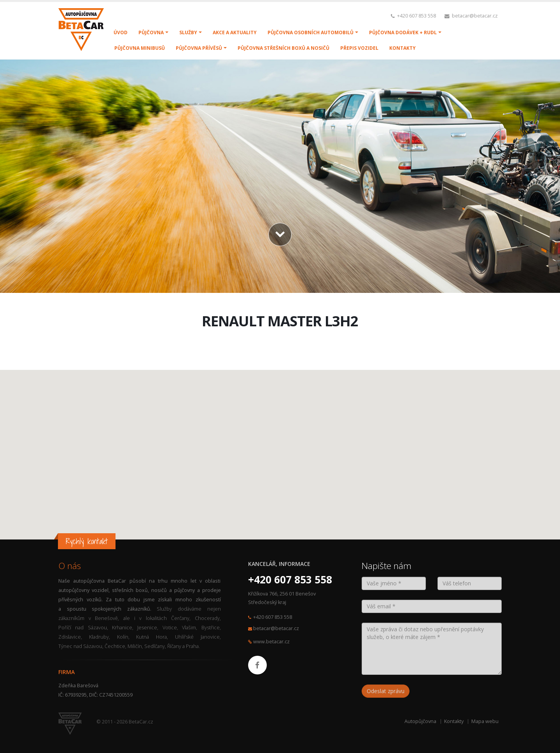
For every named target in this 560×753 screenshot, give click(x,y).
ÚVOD (121, 32)
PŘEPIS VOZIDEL (359, 48)
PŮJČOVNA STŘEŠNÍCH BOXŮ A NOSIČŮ (283, 48)
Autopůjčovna (420, 721)
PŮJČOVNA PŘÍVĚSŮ (199, 48)
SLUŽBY (188, 32)
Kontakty (454, 721)
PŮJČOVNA (151, 32)
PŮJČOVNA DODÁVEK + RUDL (403, 32)
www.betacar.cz (271, 642)
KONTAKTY (402, 48)
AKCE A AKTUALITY (235, 32)
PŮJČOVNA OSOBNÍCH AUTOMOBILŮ (311, 32)
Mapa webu (485, 721)
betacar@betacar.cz (475, 16)
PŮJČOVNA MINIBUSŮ (140, 48)
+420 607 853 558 (416, 16)
